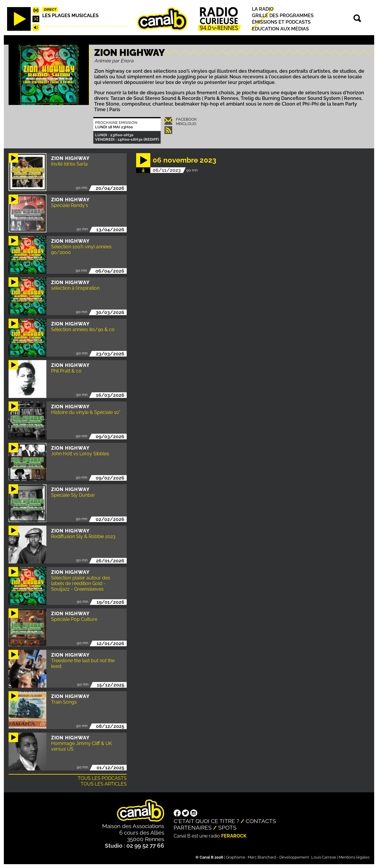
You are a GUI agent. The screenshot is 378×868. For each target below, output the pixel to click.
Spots (227, 827)
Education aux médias (280, 29)
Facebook (186, 119)
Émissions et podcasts (281, 22)
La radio (263, 9)
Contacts (261, 821)
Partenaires (193, 827)
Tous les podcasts (102, 778)
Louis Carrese (324, 857)
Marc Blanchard (262, 857)
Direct (50, 9)
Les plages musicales (70, 16)
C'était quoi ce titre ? (206, 821)
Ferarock (234, 836)
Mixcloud (186, 124)
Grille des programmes (283, 16)
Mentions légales (354, 857)
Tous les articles (104, 784)
